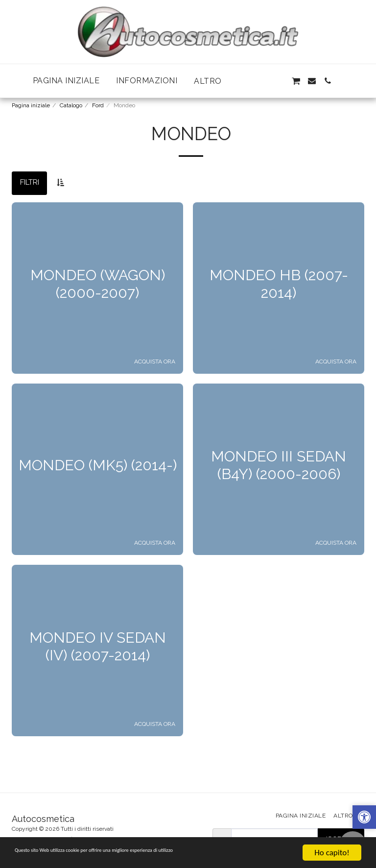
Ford (98, 105)
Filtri (30, 182)
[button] (264, 81)
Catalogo (71, 105)
